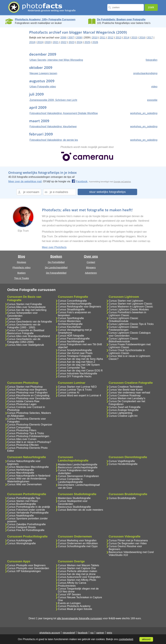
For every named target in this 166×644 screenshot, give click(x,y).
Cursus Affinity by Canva (72, 583)
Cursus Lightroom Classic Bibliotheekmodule (123, 340)
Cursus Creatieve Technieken (126, 387)
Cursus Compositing (19, 427)
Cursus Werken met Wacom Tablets (78, 565)
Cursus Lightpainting (120, 413)
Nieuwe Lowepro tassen (43, 73)
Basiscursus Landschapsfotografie (78, 467)
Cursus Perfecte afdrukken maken (77, 571)
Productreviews (67, 586)
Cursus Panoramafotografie (74, 339)
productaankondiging (145, 73)
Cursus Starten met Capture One (77, 568)
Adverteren (91, 273)
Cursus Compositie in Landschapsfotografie (70, 480)
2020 (48, 42)
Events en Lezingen (69, 603)
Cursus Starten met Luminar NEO (77, 387)
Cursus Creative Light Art (123, 416)
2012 (111, 38)
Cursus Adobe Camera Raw (23, 401)
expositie (152, 100)
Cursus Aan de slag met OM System (79, 365)
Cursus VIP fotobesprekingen (24, 571)
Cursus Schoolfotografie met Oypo (78, 546)
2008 (79, 38)
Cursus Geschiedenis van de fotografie (30, 322)
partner (100, 633)
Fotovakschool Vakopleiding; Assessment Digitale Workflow (64, 113)
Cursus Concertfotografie (72, 301)
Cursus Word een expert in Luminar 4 (79, 395)
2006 (63, 38)
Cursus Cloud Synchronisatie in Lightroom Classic (127, 352)
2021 (56, 42)
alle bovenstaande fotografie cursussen (79, 618)
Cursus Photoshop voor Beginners (27, 390)
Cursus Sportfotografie (71, 318)
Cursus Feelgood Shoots (22, 527)
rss (92, 633)
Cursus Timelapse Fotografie (74, 356)
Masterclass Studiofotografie (74, 498)
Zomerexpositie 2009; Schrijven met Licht (53, 100)
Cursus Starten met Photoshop (25, 387)
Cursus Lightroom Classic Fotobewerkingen (123, 328)
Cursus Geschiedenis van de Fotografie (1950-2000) (24, 341)
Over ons (91, 256)
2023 (71, 42)
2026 (95, 42)
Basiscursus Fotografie (21, 333)
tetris (110, 633)
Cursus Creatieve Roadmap (125, 395)
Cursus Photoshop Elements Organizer (30, 425)
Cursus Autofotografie (20, 540)
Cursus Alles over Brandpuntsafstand (29, 336)
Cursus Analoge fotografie (124, 410)
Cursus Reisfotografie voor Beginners (79, 307)
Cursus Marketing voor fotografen (77, 540)
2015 (134, 38)
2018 (32, 42)
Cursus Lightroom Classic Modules (129, 309)
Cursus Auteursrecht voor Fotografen (79, 577)
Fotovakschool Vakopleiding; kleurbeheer (53, 126)
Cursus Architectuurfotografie (75, 304)
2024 (79, 42)
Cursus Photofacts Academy (74, 606)
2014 (126, 38)
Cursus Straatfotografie (71, 309)
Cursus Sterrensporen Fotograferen (78, 476)
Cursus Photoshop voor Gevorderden (29, 398)
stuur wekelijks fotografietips (107, 192)
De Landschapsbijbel (56, 267)
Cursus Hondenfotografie (123, 464)
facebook (83, 633)
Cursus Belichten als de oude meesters (80, 510)
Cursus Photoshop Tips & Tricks (26, 433)
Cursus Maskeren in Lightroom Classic (131, 307)
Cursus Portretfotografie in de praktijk (29, 507)
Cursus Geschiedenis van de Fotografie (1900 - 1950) (24, 326)
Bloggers (91, 267)
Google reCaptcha (122, 182)
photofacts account (50, 633)
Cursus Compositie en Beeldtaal (26, 330)
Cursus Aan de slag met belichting (27, 310)
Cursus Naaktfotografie (21, 516)
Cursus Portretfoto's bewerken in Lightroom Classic (127, 314)
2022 (64, 42)
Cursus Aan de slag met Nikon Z (76, 362)
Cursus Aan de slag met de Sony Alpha (80, 359)
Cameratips (14, 319)
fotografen (152, 60)
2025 (87, 42)
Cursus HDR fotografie (71, 336)
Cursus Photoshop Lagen (22, 404)
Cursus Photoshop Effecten (23, 445)
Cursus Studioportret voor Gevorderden (73, 502)
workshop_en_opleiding (144, 113)
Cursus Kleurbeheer (69, 327)
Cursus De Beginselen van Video (128, 543)
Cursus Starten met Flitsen (23, 501)
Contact (91, 262)
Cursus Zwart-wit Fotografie (125, 407)
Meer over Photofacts (54, 247)
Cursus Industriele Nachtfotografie (77, 373)
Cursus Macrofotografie (21, 473)
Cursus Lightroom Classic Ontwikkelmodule (123, 320)
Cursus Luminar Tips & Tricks (75, 390)
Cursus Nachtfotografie (71, 341)
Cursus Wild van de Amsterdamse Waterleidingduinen (27, 480)
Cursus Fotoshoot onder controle (26, 510)
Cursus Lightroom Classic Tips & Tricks (131, 324)
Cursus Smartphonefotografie (75, 350)
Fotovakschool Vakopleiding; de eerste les (54, 140)
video (154, 87)
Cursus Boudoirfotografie (22, 504)
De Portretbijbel (56, 262)
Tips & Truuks (21, 278)
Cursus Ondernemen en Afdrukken (78, 543)
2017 (150, 38)
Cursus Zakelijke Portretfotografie (27, 524)
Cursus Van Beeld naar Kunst (126, 390)
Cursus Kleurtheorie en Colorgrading (28, 395)
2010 (95, 38)
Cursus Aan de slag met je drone (77, 574)
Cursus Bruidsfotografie (122, 498)
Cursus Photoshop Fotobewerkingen (28, 436)
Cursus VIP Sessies (69, 594)
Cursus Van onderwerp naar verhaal (129, 393)
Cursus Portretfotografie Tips (24, 498)
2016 (142, 38)
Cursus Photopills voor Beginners (27, 565)
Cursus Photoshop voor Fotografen (27, 393)
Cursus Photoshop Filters (22, 430)
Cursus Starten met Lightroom (126, 301)
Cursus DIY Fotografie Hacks (75, 376)
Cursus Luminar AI (69, 393)
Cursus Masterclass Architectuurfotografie (70, 323)
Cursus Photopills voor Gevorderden (28, 568)
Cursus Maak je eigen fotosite (75, 609)
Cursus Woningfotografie (22, 543)
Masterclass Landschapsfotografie (78, 464)
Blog (21, 256)
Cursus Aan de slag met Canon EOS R (80, 371)
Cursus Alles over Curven (22, 439)
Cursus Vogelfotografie (122, 461)
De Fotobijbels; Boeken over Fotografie (121, 19)
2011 (103, 38)
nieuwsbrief (69, 633)
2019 (40, 42)
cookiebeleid (126, 639)
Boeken (21, 273)
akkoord (146, 639)
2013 (119, 38)
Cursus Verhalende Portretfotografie (28, 513)
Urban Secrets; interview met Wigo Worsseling (56, 60)
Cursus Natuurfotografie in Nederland (29, 476)
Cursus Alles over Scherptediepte (27, 307)
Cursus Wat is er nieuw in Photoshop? (29, 442)
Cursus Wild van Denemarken (25, 484)
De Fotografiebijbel (56, 273)
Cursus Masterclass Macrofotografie (28, 467)
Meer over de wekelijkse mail (25, 181)
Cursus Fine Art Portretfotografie (26, 530)
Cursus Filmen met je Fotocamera (128, 540)
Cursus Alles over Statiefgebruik (26, 345)
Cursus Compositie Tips (72, 368)
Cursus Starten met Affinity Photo (77, 580)
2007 (71, 38)
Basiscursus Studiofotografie (74, 507)
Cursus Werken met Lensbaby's (127, 398)
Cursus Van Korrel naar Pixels (75, 353)
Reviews (21, 262)
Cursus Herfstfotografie (21, 470)
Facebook (80, 181)
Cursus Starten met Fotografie (25, 304)
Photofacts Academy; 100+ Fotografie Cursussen (45, 19)
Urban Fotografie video (43, 87)
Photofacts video (21, 267)
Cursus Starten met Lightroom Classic (130, 304)
